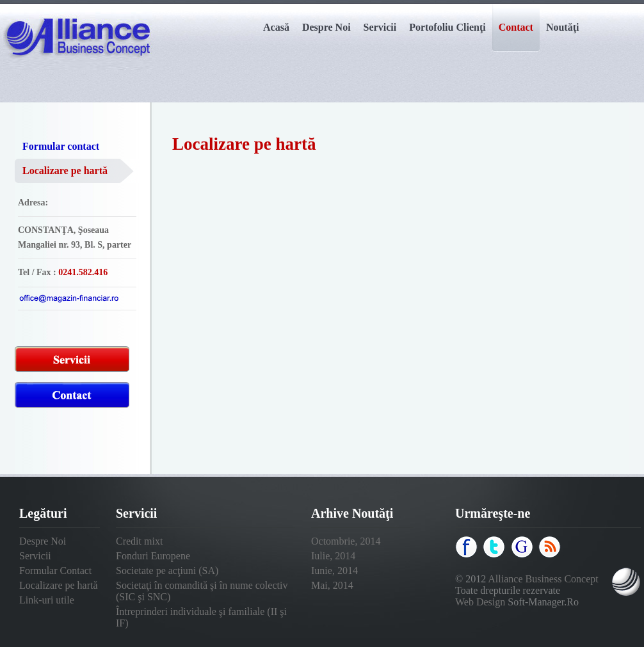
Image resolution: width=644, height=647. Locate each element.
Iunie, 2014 (334, 571)
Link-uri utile (47, 600)
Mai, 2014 (332, 585)
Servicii (35, 556)
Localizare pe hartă (65, 171)
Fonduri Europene (153, 556)
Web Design (480, 602)
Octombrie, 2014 (346, 541)
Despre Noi (43, 541)
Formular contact (61, 146)
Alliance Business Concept (543, 579)
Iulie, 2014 (333, 556)
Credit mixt (139, 541)
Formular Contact (55, 571)
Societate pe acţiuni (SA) (167, 571)
